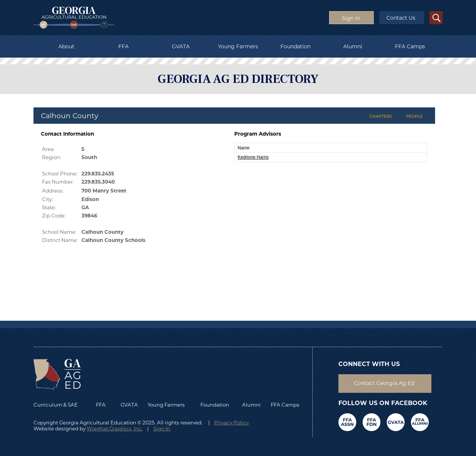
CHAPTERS (381, 117)
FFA (123, 46)
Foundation (295, 46)
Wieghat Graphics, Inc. (115, 428)
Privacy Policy (231, 423)
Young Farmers (238, 46)
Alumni (353, 46)
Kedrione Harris (253, 157)
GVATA (181, 46)
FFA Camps (410, 46)
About (66, 46)
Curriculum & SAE (56, 405)
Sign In (162, 428)
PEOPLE (414, 117)
